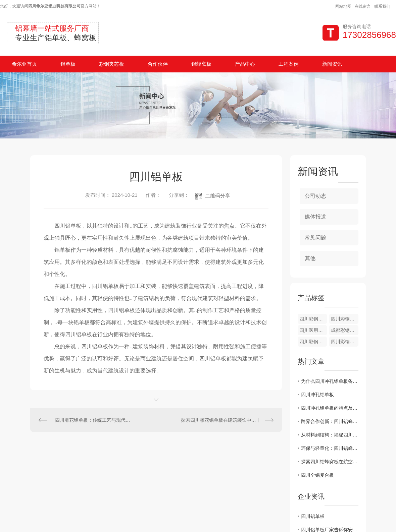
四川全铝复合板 (317, 475)
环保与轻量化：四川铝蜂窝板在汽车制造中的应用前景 (330, 448)
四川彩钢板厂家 (313, 319)
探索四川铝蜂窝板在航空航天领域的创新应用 (330, 462)
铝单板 (68, 64)
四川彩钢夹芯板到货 (313, 342)
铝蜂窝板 (201, 64)
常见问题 (315, 238)
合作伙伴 (158, 64)
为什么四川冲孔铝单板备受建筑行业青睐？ (330, 381)
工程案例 (289, 64)
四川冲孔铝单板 (317, 395)
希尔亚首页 (24, 64)
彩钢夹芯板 (112, 64)
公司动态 (315, 196)
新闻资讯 (332, 64)
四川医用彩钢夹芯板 (313, 330)
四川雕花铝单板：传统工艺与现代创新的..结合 (93, 420)
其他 (310, 258)
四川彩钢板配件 (345, 319)
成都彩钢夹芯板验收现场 (345, 330)
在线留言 (363, 6)
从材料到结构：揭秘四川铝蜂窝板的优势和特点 (330, 435)
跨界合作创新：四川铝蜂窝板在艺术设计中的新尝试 (330, 421)
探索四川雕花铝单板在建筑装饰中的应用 (223, 420)
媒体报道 (315, 217)
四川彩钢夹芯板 (345, 342)
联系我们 (382, 6)
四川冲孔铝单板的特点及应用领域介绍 (330, 408)
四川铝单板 (313, 516)
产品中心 (245, 64)
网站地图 (343, 6)
